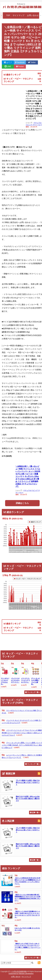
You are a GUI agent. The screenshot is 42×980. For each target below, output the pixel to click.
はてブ (8, 62)
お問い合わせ (33, 15)
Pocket (20, 67)
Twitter (32, 62)
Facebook (20, 62)
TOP (8, 15)
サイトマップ (19, 15)
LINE (8, 67)
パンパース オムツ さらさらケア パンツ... (15, 680)
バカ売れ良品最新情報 (19, 971)
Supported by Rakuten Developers (21, 974)
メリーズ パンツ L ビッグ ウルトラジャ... (25, 680)
